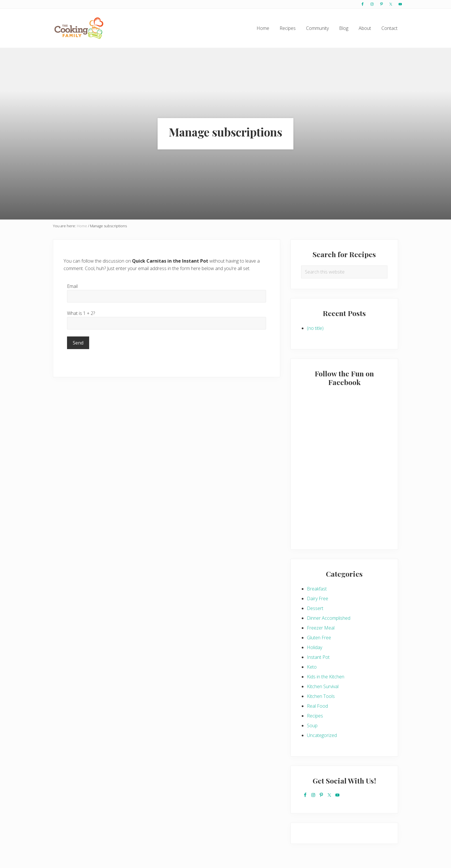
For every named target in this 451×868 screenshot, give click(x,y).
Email (72, 286)
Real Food (317, 706)
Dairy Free (318, 598)
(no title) (315, 328)
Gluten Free (319, 638)
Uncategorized (322, 735)
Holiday (315, 647)
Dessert (315, 608)
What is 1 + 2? (81, 313)
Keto (312, 667)
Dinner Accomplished (329, 618)
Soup (312, 725)
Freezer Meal (321, 628)
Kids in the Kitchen (326, 677)
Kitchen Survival (323, 686)
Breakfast (317, 589)
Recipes (315, 716)
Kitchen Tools (321, 696)
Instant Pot (318, 657)
